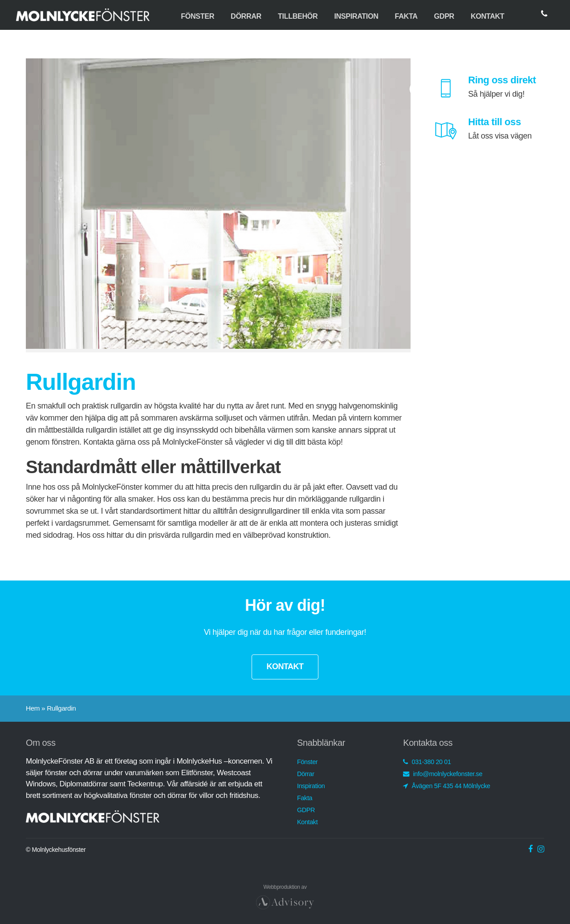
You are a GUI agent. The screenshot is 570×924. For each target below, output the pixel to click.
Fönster (197, 16)
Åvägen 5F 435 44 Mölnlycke (447, 786)
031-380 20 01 (427, 762)
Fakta (406, 16)
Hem (33, 708)
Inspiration (356, 16)
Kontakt (487, 16)
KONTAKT (285, 666)
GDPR (444, 16)
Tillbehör (298, 16)
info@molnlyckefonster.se (443, 774)
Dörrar (246, 16)
